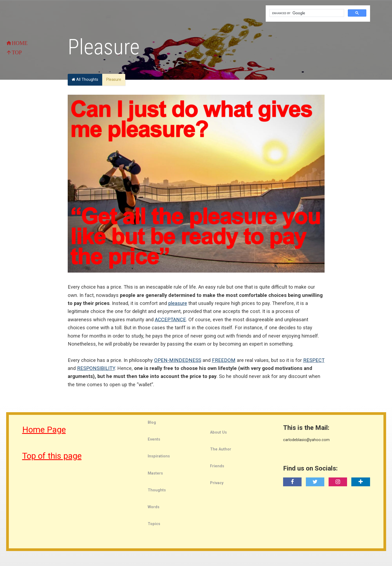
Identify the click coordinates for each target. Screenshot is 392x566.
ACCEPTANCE (170, 320)
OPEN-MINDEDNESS (178, 360)
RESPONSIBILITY (96, 368)
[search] (306, 13)
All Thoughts (85, 80)
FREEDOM (224, 360)
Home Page (44, 430)
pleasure (178, 303)
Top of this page (52, 456)
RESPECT (314, 360)
